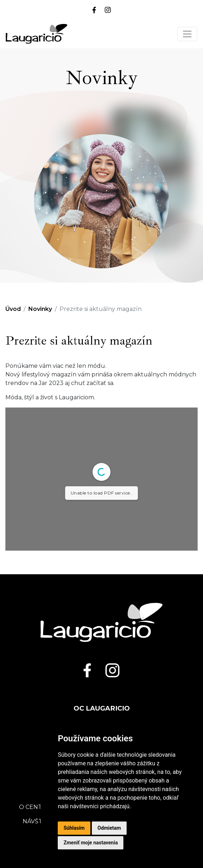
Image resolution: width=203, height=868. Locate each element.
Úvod (13, 309)
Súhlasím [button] (74, 828)
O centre (35, 807)
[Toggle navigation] (187, 34)
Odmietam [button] (109, 828)
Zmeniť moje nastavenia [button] (91, 843)
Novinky (40, 309)
